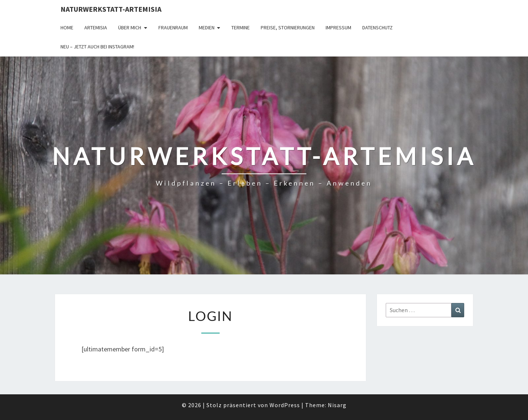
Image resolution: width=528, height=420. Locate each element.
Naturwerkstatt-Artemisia (111, 9)
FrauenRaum (173, 28)
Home (67, 28)
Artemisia (96, 28)
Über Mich (130, 28)
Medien (207, 28)
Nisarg (337, 405)
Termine (241, 28)
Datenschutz (377, 28)
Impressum (338, 28)
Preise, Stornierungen (288, 28)
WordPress (285, 405)
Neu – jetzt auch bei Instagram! (97, 47)
